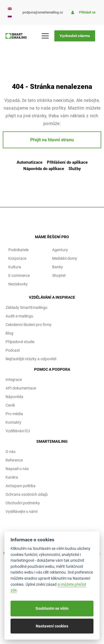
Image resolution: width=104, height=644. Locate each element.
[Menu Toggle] (48, 36)
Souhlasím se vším (52, 608)
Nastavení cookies (52, 626)
